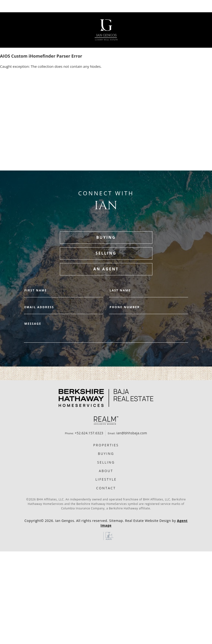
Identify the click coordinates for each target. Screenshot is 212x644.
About (106, 471)
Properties (106, 445)
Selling (106, 462)
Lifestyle (106, 479)
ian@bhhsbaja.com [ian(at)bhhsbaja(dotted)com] (132, 433)
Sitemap (116, 521)
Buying (106, 454)
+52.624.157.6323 (89, 433)
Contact (106, 488)
